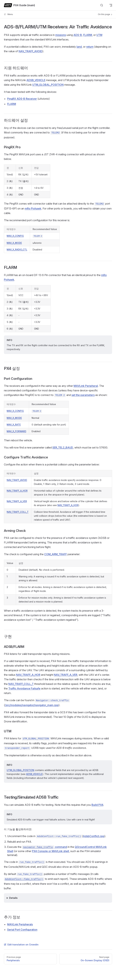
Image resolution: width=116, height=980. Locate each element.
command (45, 847)
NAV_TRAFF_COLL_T (18, 512)
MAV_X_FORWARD (16, 431)
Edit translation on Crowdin (21, 945)
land (79, 47)
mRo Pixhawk (33, 208)
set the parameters (83, 395)
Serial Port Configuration (22, 930)
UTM (99, 35)
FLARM (88, 35)
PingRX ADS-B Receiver (22, 99)
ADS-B (78, 35)
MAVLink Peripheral (86, 386)
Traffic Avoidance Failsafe (24, 688)
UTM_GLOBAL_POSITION (48, 85)
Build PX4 (97, 805)
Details (13, 898)
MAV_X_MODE (14, 243)
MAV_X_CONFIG (15, 236)
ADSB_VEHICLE (36, 80)
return (90, 47)
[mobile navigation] (111, 5)
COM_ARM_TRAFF (56, 554)
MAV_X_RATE (14, 425)
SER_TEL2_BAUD (63, 448)
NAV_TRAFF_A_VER (17, 501)
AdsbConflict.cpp (94, 836)
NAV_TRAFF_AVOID (31, 51)
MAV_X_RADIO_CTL (17, 250)
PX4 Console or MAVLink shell (50, 851)
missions (61, 35)
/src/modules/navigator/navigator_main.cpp (32, 705)
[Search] (102, 5)
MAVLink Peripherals (20, 924)
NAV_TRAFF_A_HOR (17, 491)
